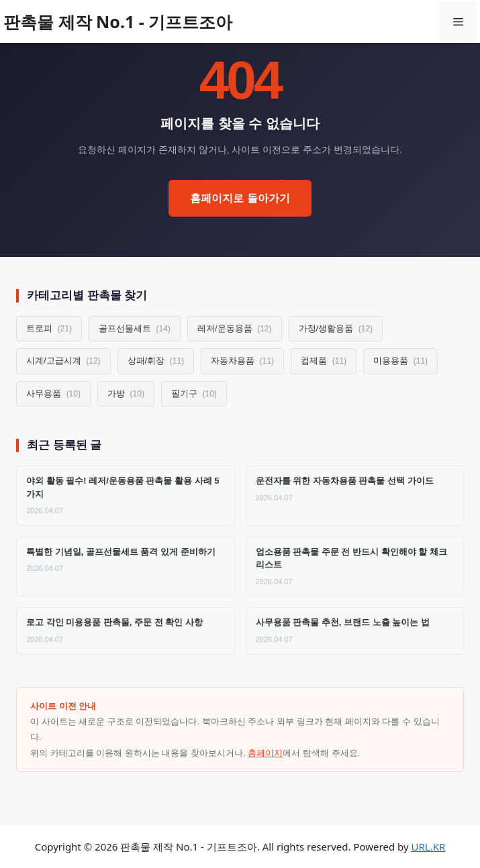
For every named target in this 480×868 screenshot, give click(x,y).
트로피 (49, 328)
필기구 (194, 393)
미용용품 (400, 361)
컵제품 (324, 361)
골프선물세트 (135, 328)
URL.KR (429, 847)
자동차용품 (242, 361)
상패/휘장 (156, 361)
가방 (126, 393)
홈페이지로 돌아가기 (240, 198)
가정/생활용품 (336, 328)
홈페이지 (265, 753)
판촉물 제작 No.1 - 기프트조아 (118, 21)
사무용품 (53, 393)
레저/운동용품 (235, 328)
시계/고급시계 (63, 361)
